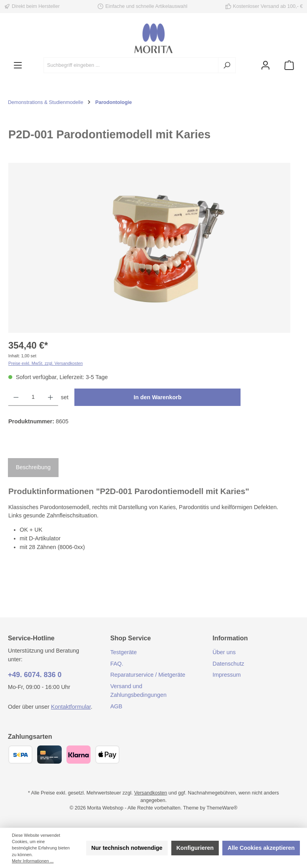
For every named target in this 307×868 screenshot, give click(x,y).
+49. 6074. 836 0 (35, 675)
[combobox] (131, 65)
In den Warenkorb (158, 397)
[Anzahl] (33, 397)
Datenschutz (228, 664)
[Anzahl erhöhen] (50, 397)
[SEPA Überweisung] (20, 755)
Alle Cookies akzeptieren (261, 848)
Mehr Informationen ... (33, 861)
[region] (150, 248)
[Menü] (18, 65)
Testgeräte (124, 652)
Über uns (224, 652)
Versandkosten (151, 793)
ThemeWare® (222, 808)
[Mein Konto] (265, 65)
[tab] (33, 468)
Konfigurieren (195, 848)
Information (230, 638)
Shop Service (131, 638)
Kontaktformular (71, 707)
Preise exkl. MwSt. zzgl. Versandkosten (45, 363)
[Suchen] (227, 65)
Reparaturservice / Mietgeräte (148, 675)
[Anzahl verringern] (16, 397)
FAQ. (117, 664)
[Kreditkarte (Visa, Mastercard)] (49, 755)
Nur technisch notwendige (127, 848)
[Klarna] (79, 755)
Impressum (226, 675)
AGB (116, 706)
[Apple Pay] (107, 755)
